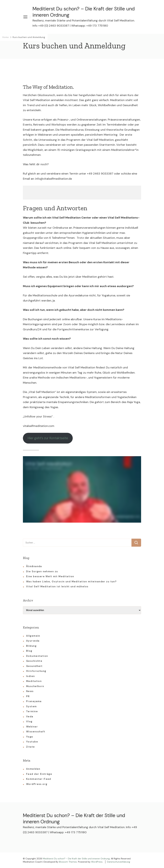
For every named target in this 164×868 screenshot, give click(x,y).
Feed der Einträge (39, 774)
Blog (29, 651)
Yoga (30, 737)
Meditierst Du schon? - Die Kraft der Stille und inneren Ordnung (76, 859)
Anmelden (33, 769)
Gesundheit (34, 666)
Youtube (32, 742)
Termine (32, 711)
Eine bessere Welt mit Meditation (50, 576)
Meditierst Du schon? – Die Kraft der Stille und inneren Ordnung (84, 12)
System (31, 706)
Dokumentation (37, 656)
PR (28, 696)
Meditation (34, 681)
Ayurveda (33, 641)
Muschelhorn (35, 686)
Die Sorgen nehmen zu (42, 571)
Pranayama (34, 701)
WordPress (97, 862)
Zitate (31, 747)
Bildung (31, 646)
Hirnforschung (36, 671)
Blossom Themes (68, 862)
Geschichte (34, 661)
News (30, 691)
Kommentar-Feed (39, 779)
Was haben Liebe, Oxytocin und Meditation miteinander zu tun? (71, 582)
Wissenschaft (36, 732)
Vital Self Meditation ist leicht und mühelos (57, 587)
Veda (30, 717)
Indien (31, 676)
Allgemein (33, 636)
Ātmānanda (34, 566)
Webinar (32, 727)
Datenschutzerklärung (119, 862)
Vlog (29, 721)
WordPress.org (37, 784)
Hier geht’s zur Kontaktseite (48, 438)
